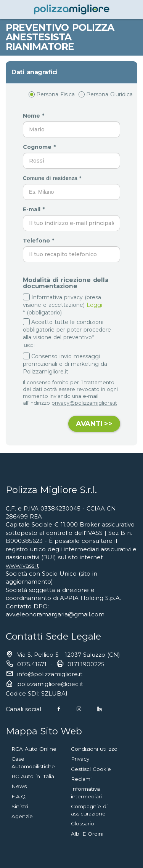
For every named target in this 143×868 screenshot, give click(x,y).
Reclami (81, 779)
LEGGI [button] (29, 345)
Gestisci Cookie (91, 769)
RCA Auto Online (34, 749)
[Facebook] (59, 709)
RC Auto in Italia (33, 776)
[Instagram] (79, 709)
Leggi (94, 305)
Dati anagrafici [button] (35, 72)
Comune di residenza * (53, 178)
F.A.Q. (19, 796)
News (19, 786)
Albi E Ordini (87, 834)
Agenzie (22, 816)
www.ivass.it (22, 566)
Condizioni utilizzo (94, 749)
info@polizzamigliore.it (50, 674)
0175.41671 (32, 664)
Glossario (83, 823)
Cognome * (40, 147)
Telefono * (39, 241)
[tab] (71, 72)
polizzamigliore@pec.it (50, 684)
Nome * (35, 116)
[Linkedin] (100, 709)
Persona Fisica (52, 94)
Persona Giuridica (106, 94)
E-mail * (35, 209)
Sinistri (20, 806)
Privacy (80, 759)
